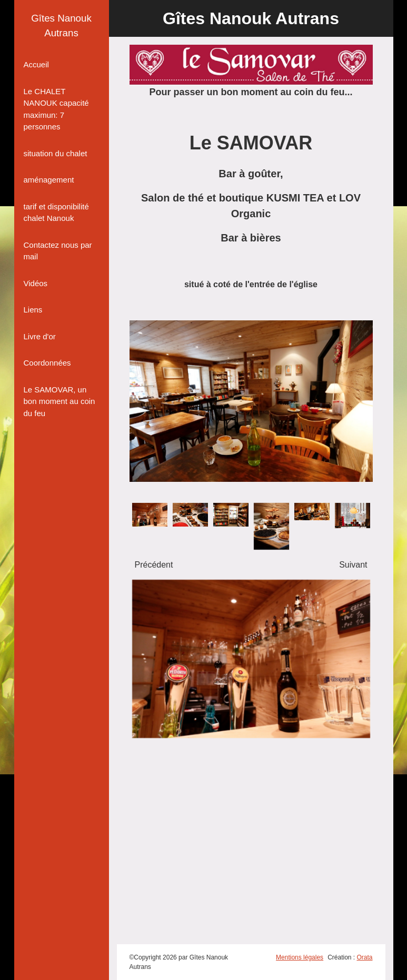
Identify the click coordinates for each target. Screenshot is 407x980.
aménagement (49, 180)
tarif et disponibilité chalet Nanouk (56, 213)
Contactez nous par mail (58, 251)
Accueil (36, 64)
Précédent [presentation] (154, 565)
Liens (33, 310)
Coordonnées (47, 363)
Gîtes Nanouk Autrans (61, 26)
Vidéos (36, 283)
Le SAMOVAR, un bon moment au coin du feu (59, 401)
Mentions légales (300, 957)
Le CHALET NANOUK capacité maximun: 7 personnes (56, 109)
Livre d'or (40, 336)
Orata (364, 957)
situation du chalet (56, 153)
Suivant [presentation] (353, 565)
